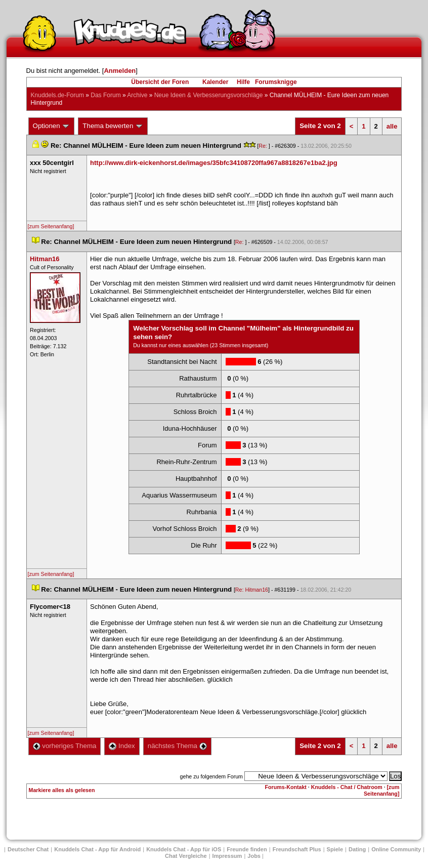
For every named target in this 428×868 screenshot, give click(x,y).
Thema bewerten (113, 126)
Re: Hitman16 (252, 590)
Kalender (215, 82)
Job (254, 856)
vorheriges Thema (65, 746)
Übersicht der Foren (160, 82)
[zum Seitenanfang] (51, 226)
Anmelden (120, 71)
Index (122, 746)
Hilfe (243, 82)
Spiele (335, 849)
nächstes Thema (177, 746)
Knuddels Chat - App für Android (97, 849)
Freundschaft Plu (297, 849)
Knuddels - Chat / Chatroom (347, 787)
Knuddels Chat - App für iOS (184, 849)
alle (392, 126)
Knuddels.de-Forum (57, 95)
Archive (137, 95)
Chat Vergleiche (186, 856)
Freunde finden (247, 849)
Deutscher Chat (28, 849)
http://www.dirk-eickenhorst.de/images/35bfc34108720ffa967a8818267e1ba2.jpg (214, 163)
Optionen (52, 126)
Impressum (227, 856)
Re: (264, 146)
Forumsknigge (276, 82)
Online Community (396, 849)
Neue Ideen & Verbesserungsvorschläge (209, 95)
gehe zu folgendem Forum (211, 776)
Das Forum (105, 95)
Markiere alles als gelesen (62, 790)
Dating (357, 849)
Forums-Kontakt (286, 787)
